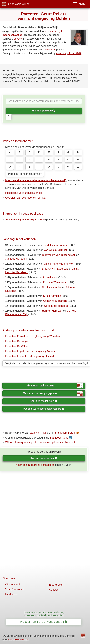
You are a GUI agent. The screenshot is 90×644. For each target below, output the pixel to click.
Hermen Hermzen (52, 311)
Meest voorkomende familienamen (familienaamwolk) (36, 180)
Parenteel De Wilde (16, 346)
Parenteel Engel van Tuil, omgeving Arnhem (30, 351)
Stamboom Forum (65, 433)
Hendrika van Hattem (55, 245)
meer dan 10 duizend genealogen (35, 465)
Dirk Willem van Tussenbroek (59, 255)
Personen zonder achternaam (25, 174)
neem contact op (13, 35)
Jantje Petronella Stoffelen (59, 264)
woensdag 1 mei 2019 (69, 53)
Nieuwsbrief (56, 585)
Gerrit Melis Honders (56, 306)
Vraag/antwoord (14, 589)
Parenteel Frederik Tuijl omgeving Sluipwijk (30, 356)
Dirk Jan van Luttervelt (55, 269)
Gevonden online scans (55, 386)
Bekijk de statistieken (44, 401)
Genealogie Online (19, 4)
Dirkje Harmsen (52, 296)
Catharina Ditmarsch (55, 301)
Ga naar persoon (44, 111)
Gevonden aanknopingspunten (53, 394)
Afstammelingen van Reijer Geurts (25, 220)
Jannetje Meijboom (16, 259)
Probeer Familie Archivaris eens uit (44, 622)
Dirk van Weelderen (55, 282)
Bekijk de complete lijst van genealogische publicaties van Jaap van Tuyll (46, 363)
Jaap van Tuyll (54, 31)
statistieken (49, 50)
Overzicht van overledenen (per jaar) (26, 198)
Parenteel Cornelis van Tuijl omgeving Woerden (33, 336)
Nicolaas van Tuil (52, 287)
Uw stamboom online (44, 458)
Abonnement (13, 584)
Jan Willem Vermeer (56, 250)
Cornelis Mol (50, 277)
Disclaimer (11, 594)
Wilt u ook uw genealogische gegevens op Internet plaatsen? (40, 442)
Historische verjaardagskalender (24, 193)
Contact (54, 590)
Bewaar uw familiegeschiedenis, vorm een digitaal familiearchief (44, 614)
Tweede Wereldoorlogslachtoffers (44, 409)
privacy (18, 39)
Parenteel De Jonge (17, 341)
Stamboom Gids (59, 438)
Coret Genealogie (18, 640)
